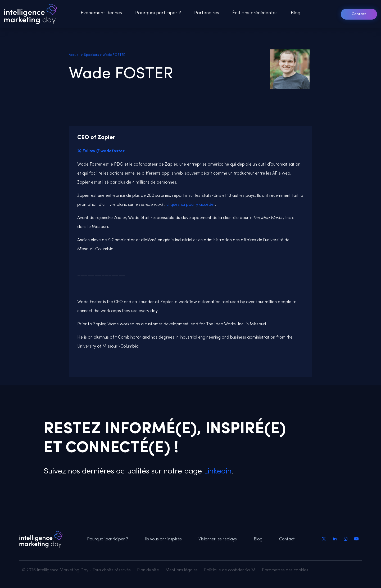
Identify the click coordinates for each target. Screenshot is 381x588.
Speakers (91, 55)
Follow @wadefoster (104, 151)
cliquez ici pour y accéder (191, 205)
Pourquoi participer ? (158, 13)
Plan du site (148, 570)
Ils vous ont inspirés (163, 539)
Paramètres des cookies (285, 570)
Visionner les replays (218, 539)
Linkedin (217, 471)
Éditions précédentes (255, 13)
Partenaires (207, 13)
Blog (296, 13)
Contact (359, 14)
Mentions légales (182, 570)
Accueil (74, 55)
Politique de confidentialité (230, 570)
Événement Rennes (101, 13)
